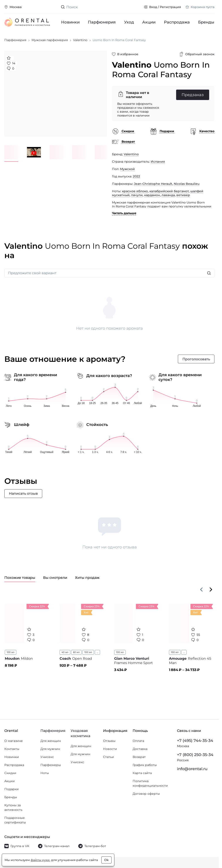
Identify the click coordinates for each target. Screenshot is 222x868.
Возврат (139, 757)
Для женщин (51, 741)
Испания (158, 162)
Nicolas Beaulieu (187, 185)
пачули (137, 196)
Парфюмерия (102, 22)
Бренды (206, 22)
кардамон (152, 196)
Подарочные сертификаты (15, 820)
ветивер (183, 196)
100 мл (11, 653)
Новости (110, 749)
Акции (149, 22)
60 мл (76, 653)
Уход (129, 22)
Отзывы (109, 741)
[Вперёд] (211, 591)
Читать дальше (124, 214)
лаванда (168, 196)
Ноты (45, 773)
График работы (145, 765)
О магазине (14, 741)
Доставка (140, 749)
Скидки (10, 773)
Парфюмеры (51, 765)
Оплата (138, 741)
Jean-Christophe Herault (153, 185)
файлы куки (40, 860)
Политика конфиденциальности (150, 783)
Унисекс (47, 757)
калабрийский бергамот (169, 192)
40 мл (65, 653)
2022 (136, 177)
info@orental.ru (192, 769)
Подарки (12, 789)
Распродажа (177, 22)
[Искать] (209, 274)
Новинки (70, 22)
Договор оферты (146, 794)
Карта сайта (142, 773)
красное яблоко (135, 192)
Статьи (108, 757)
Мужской (127, 170)
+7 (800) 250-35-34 (195, 755)
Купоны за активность (13, 807)
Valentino (131, 155)
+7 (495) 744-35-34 (195, 741)
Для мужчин (50, 749)
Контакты (12, 749)
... (97, 653)
